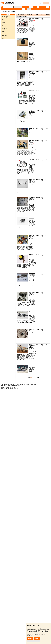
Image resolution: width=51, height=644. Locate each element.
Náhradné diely (4, 35)
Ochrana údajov (25, 384)
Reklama (16, 384)
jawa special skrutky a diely (31, 218)
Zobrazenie (47, 14)
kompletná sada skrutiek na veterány (32, 199)
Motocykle (10, 11)
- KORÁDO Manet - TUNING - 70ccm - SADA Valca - (32, 92)
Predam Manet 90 (32, 365)
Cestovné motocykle (5, 18)
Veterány (3, 33)
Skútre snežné (4, 28)
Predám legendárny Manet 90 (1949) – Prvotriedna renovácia (32, 347)
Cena (37, 14)
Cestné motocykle (5, 16)
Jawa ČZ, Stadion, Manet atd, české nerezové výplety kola (32, 275)
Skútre (3, 25)
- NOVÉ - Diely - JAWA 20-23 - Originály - (32, 294)
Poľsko (15, 388)
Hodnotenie (8, 384)
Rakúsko (18, 388)
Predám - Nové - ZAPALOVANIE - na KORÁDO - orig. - (32, 237)
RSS (29, 384)
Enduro (3, 19)
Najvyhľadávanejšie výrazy (11, 387)
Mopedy (3, 24)
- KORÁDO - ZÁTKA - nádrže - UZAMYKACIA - (32, 256)
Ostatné (3, 38)
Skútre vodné (4, 27)
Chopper (3, 21)
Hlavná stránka (4, 11)
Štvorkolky (3, 30)
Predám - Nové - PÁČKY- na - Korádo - (32, 312)
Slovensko (5, 388)
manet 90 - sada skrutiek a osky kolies (32, 180)
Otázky (5, 384)
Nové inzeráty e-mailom (22, 17)
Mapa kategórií (3, 387)
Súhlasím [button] (30, 638)
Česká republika (11, 388)
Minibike (3, 22)
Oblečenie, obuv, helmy (6, 37)
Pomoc (2, 384)
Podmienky (20, 384)
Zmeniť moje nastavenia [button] (34, 641)
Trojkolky (3, 31)
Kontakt (12, 384)
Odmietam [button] (37, 638)
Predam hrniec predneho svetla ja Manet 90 (32, 39)
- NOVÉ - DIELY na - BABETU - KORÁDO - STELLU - (32, 142)
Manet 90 (30, 129)
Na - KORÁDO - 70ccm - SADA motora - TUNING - (32, 161)
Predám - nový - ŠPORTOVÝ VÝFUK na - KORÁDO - (32, 54)
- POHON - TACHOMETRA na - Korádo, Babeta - (32, 111)
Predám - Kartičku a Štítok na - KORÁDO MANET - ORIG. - (32, 73)
